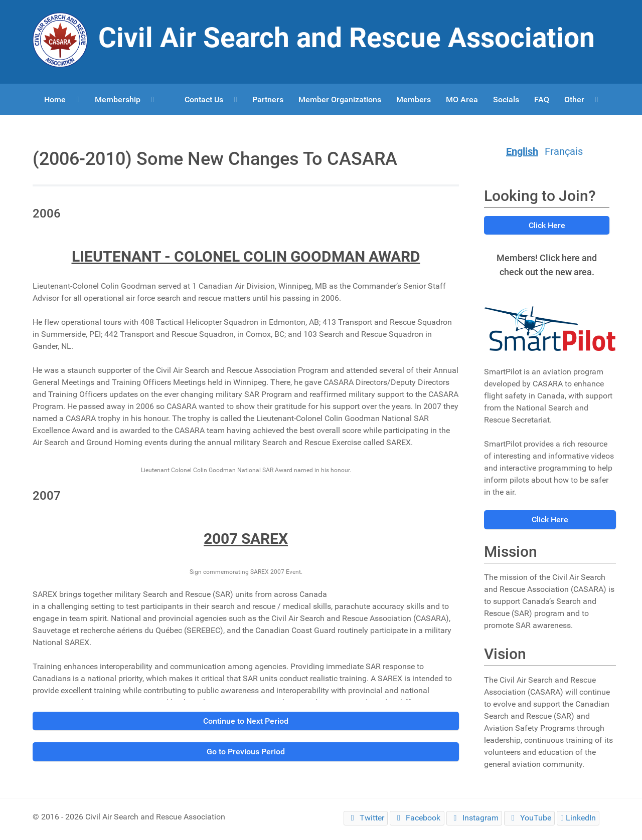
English (522, 151)
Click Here (547, 225)
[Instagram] (474, 818)
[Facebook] (417, 818)
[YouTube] (529, 818)
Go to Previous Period (246, 752)
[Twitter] (366, 818)
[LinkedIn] (578, 818)
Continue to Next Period (246, 721)
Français (564, 151)
